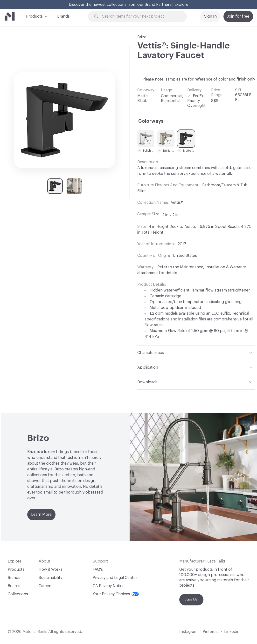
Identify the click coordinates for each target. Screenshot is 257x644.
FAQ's (98, 569)
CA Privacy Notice (109, 586)
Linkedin (232, 632)
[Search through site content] (140, 17)
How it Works (51, 569)
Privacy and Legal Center (115, 578)
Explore (181, 5)
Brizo (142, 37)
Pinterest (211, 632)
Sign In (210, 16)
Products (34, 16)
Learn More (41, 515)
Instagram (188, 632)
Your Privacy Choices (116, 594)
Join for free (238, 16)
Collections (18, 594)
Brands (63, 16)
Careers (45, 586)
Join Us (191, 600)
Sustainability (50, 578)
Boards (14, 586)
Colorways (151, 121)
